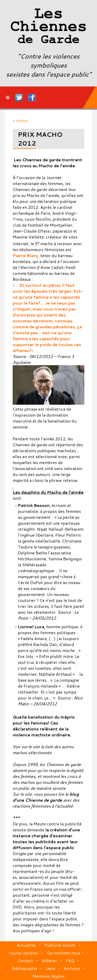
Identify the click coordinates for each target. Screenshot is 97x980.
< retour (20, 120)
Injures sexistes (24, 953)
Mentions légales (49, 976)
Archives (72, 968)
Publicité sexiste (60, 945)
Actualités (26, 945)
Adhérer (49, 961)
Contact (25, 961)
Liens (51, 968)
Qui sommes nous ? (65, 953)
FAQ (70, 961)
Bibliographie (25, 968)
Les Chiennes (49, 27)
